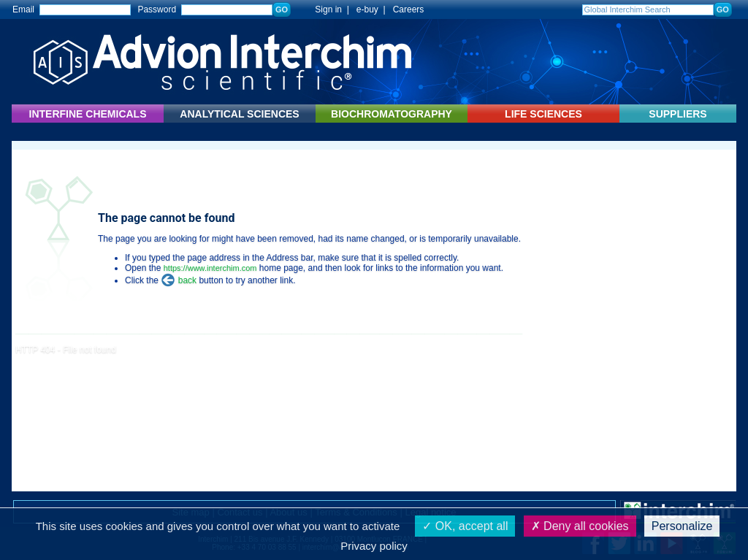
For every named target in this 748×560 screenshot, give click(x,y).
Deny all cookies (580, 526)
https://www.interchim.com (210, 268)
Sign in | (325, 9)
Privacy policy (374, 546)
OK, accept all (465, 526)
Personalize (682, 526)
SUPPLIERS (678, 114)
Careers (409, 9)
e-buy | (373, 9)
